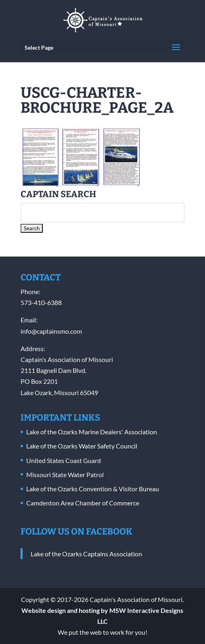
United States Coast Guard (64, 460)
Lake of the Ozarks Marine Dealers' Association (92, 432)
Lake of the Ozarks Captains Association (86, 554)
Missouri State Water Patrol (65, 475)
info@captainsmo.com (51, 331)
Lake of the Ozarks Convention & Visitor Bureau (93, 489)
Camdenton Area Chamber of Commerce (83, 503)
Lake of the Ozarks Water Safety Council (82, 446)
